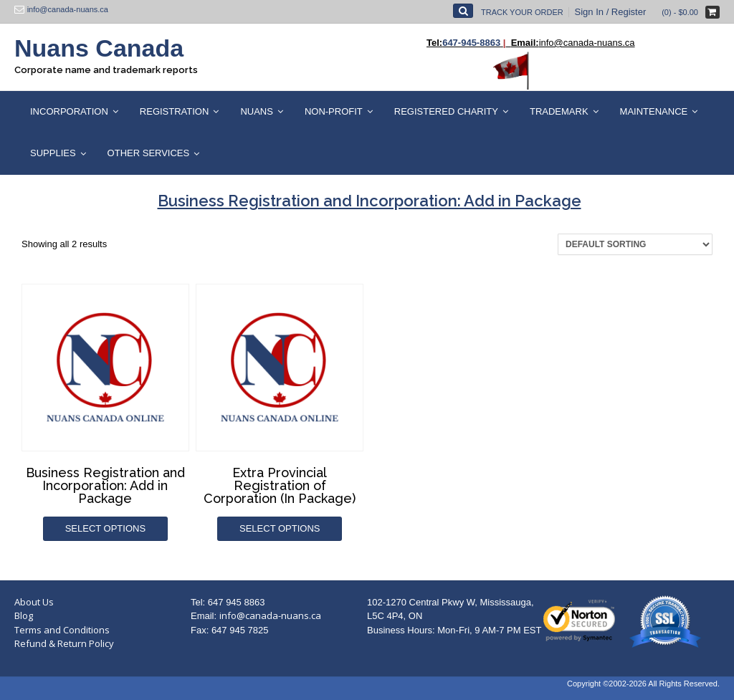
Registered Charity (446, 111)
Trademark (559, 111)
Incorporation (69, 111)
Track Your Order (522, 12)
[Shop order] (635, 244)
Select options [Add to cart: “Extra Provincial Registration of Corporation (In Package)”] (280, 528)
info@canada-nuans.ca (270, 615)
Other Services (149, 153)
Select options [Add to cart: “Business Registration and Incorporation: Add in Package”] (105, 528)
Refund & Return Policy (64, 643)
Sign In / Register (611, 12)
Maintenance (654, 111)
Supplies (53, 153)
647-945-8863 (471, 43)
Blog (24, 615)
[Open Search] (463, 11)
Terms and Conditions (62, 630)
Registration (175, 111)
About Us (34, 602)
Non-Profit (334, 111)
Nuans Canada (99, 48)
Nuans (257, 111)
